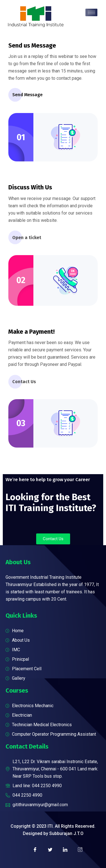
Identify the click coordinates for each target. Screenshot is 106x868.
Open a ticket (27, 240)
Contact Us (24, 384)
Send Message (27, 95)
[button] (53, 539)
